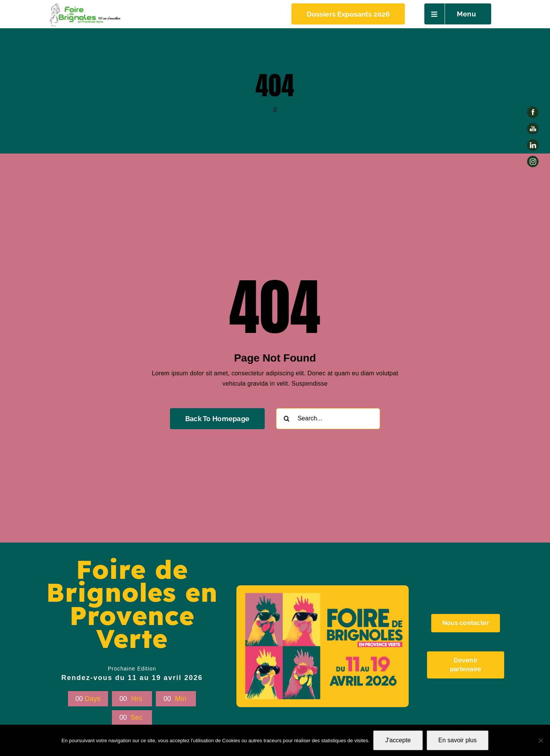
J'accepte (398, 740)
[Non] (540, 740)
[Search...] (328, 419)
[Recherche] (287, 419)
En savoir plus (458, 740)
